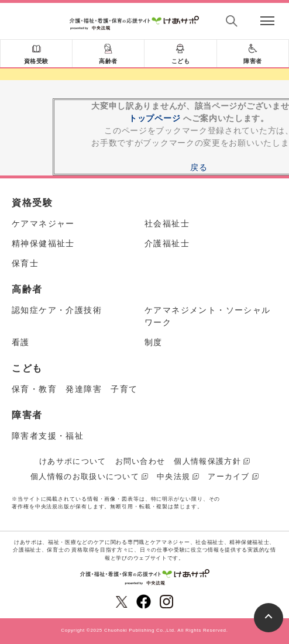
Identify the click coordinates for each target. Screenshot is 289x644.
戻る (199, 167)
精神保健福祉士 (43, 243)
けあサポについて (73, 461)
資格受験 (36, 61)
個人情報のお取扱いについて (85, 476)
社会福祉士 (167, 223)
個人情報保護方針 (207, 461)
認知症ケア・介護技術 (57, 310)
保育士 (25, 263)
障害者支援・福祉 (48, 436)
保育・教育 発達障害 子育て (75, 389)
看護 (21, 342)
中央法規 (173, 476)
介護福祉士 (167, 243)
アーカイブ (229, 476)
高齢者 (108, 61)
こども (181, 61)
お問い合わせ (140, 461)
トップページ (154, 118)
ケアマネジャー (43, 223)
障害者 (253, 61)
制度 (154, 342)
